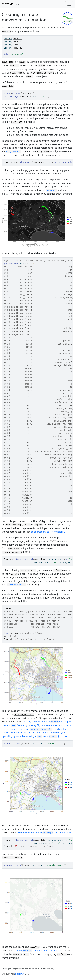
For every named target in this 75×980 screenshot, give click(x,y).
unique (7, 93)
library (8, 39)
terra (17, 45)
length (7, 633)
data (6, 54)
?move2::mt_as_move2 (42, 73)
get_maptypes (11, 264)
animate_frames (12, 744)
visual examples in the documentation (44, 833)
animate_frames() (24, 715)
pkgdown (20, 974)
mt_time (17, 93)
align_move (26, 162)
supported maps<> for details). (48, 532)
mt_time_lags (11, 97)
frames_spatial (25, 559)
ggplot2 (18, 48)
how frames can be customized (39, 951)
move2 (17, 42)
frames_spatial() (12, 552)
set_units (68, 162)
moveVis (8, 4)
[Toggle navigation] (69, 4)
